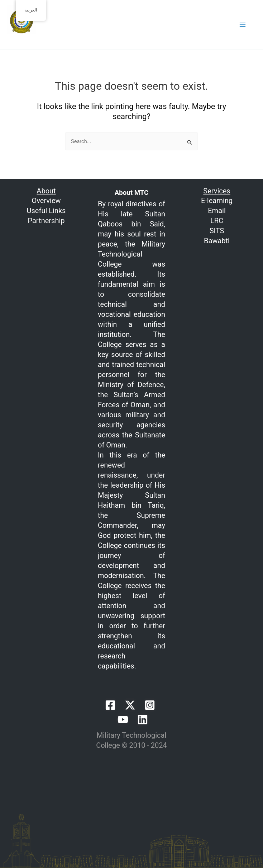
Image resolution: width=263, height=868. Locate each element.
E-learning (217, 201)
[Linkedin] (143, 719)
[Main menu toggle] (243, 25)
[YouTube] (123, 719)
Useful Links (46, 211)
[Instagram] (150, 705)
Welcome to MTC (40, 39)
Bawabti (217, 241)
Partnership (46, 221)
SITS (217, 231)
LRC (217, 221)
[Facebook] (110, 705)
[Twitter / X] (130, 705)
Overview (46, 201)
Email (217, 211)
